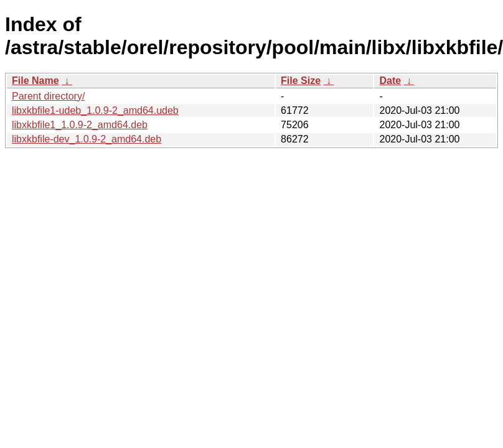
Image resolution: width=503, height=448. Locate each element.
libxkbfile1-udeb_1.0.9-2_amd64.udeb (95, 110)
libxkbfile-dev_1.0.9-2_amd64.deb (87, 139)
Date (390, 81)
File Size (301, 81)
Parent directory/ (48, 96)
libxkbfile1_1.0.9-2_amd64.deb (80, 125)
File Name (35, 81)
